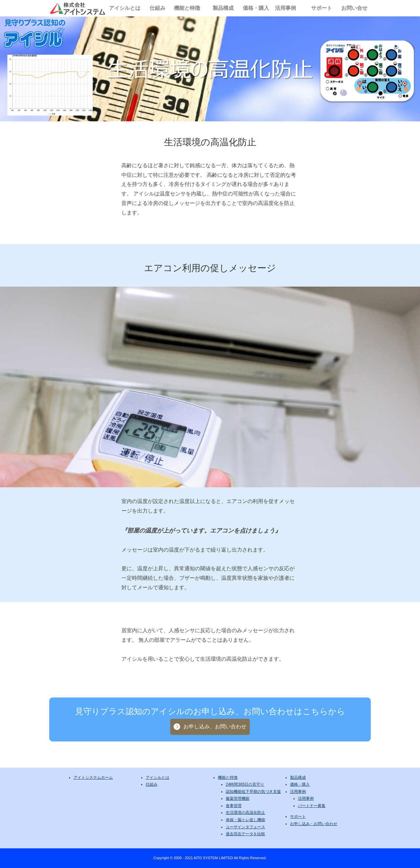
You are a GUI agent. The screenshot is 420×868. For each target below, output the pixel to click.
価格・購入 (256, 8)
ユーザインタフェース (245, 827)
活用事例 (285, 8)
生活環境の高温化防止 (245, 813)
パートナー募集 (312, 806)
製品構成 (223, 8)
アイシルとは (125, 8)
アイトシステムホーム (93, 777)
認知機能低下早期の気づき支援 (253, 792)
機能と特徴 (187, 8)
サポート (322, 8)
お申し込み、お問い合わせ (215, 727)
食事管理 (234, 806)
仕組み (157, 8)
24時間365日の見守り (245, 784)
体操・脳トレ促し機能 (245, 820)
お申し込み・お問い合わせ (314, 824)
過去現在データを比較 (245, 834)
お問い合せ (354, 8)
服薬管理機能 (238, 798)
